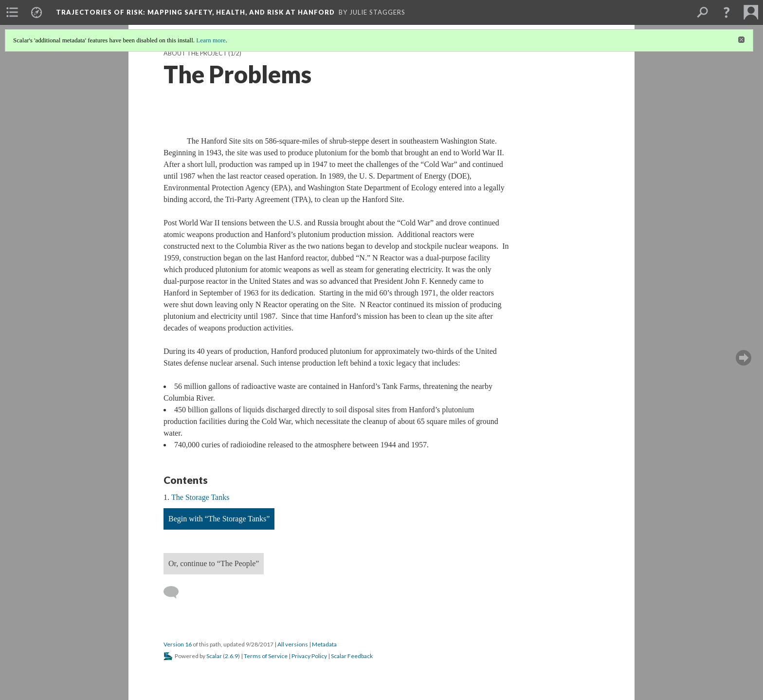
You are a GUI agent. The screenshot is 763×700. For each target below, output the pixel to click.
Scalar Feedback (352, 656)
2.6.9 (231, 656)
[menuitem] (12, 12)
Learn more (211, 40)
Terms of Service (266, 656)
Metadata (324, 644)
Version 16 (178, 644)
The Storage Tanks (200, 497)
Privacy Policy (309, 656)
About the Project (195, 53)
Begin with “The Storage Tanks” (219, 519)
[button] (727, 12)
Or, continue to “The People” (214, 563)
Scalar (214, 656)
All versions (293, 644)
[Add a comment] (175, 592)
